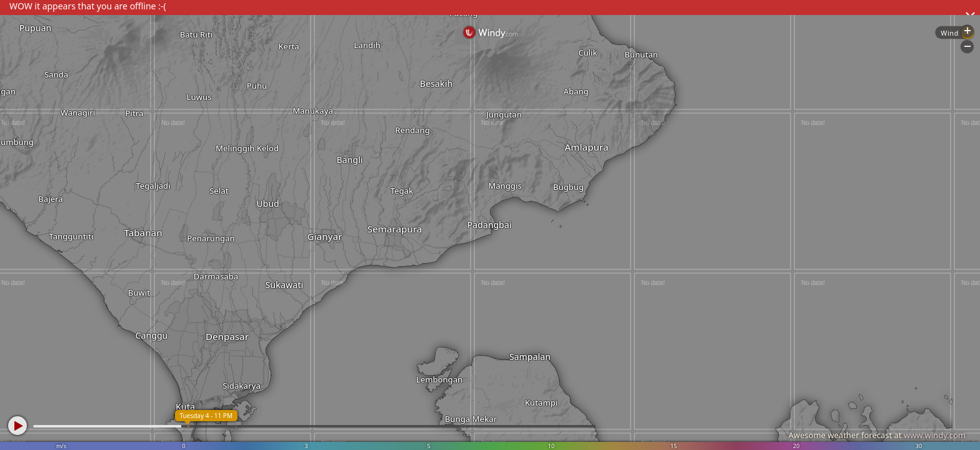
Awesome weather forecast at (877, 435)
